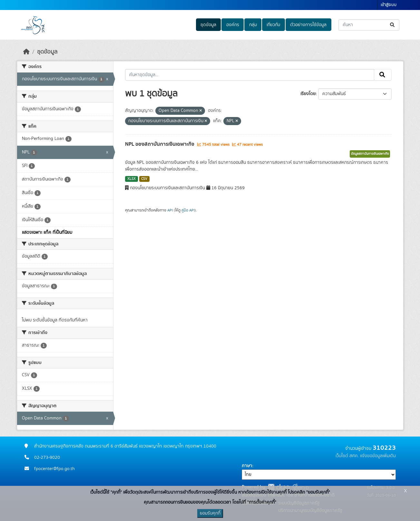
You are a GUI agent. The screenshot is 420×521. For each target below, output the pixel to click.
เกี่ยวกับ (273, 25)
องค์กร (233, 25)
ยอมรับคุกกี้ (210, 513)
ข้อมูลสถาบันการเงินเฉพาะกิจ (370, 154)
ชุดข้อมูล (208, 25)
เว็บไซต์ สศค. (347, 456)
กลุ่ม (253, 25)
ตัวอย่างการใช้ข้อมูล (308, 25)
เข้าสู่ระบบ (389, 5)
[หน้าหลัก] (26, 52)
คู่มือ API (188, 210)
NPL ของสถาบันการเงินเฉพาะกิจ (160, 144)
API (170, 210)
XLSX (132, 179)
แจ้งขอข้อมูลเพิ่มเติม (378, 456)
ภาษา (247, 466)
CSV (144, 179)
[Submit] (393, 25)
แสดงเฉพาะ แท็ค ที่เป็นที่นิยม (47, 232)
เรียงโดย (308, 94)
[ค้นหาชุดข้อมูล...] (369, 25)
